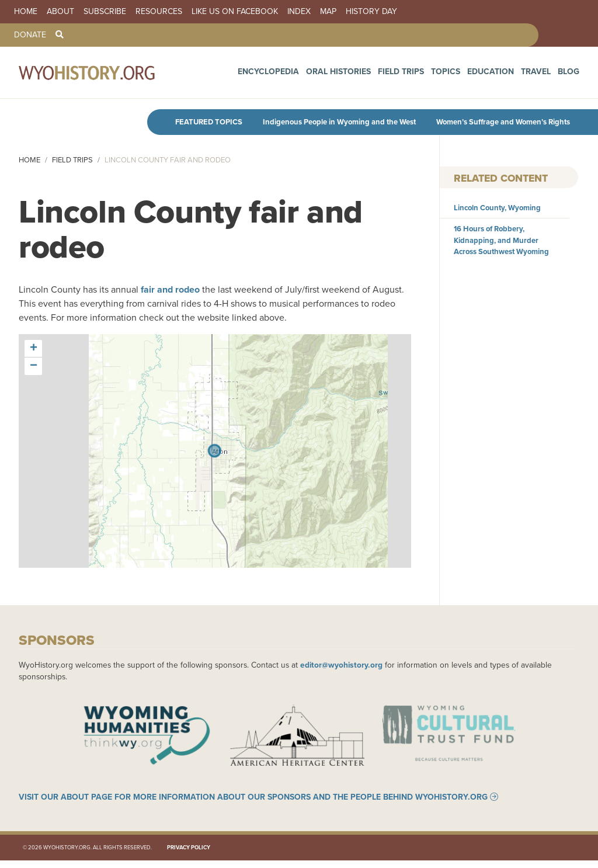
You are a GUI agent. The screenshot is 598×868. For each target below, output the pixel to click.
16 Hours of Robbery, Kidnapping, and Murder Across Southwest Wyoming (501, 240)
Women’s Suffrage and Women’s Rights (503, 122)
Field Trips (429, 75)
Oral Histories (376, 75)
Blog (571, 75)
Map (328, 12)
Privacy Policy (189, 855)
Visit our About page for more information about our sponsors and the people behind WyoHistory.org (253, 804)
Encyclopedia (318, 75)
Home (26, 12)
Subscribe (105, 12)
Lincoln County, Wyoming (497, 208)
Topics (466, 75)
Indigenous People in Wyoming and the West (339, 122)
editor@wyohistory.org (341, 665)
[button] (33, 349)
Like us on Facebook (235, 12)
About (60, 12)
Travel (543, 75)
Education (504, 75)
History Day (371, 12)
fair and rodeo (170, 289)
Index (299, 12)
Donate (30, 35)
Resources (159, 12)
